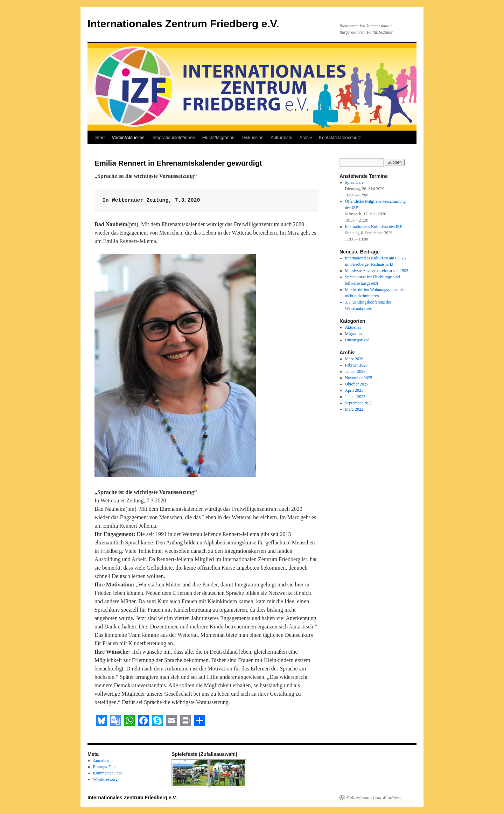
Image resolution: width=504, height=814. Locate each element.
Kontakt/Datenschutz (340, 137)
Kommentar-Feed (108, 773)
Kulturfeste (281, 137)
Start (100, 137)
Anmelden (102, 760)
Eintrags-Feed (105, 767)
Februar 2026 (356, 365)
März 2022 (354, 409)
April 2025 (354, 390)
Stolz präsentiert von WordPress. (374, 798)
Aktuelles (353, 327)
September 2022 (359, 403)
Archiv (306, 137)
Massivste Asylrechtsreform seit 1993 (377, 271)
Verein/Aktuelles (128, 137)
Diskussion (253, 137)
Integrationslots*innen (173, 137)
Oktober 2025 (357, 384)
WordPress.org (105, 779)
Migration (353, 334)
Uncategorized (357, 340)
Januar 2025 (355, 397)
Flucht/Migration (218, 137)
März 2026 (354, 359)
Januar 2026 (355, 371)
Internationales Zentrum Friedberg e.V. (183, 24)
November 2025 (359, 378)
